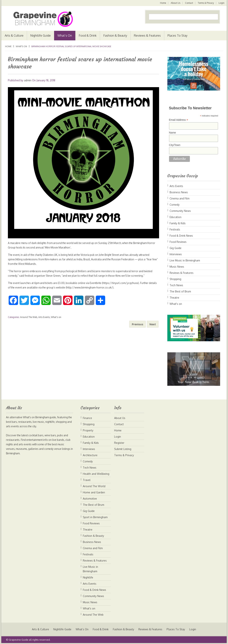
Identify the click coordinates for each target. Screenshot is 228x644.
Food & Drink (88, 35)
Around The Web (29, 317)
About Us (175, 3)
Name (173, 133)
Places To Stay (177, 35)
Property (88, 430)
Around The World (94, 486)
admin (28, 80)
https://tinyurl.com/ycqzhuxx (125, 283)
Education (176, 217)
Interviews (176, 254)
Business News (179, 192)
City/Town (175, 145)
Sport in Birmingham (95, 517)
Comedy (175, 205)
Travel (87, 480)
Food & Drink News (181, 236)
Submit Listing (123, 449)
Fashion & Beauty (115, 35)
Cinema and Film (180, 198)
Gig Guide (176, 248)
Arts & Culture (14, 35)
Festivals (175, 229)
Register (119, 443)
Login (222, 3)
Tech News (176, 285)
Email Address (179, 120)
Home (162, 3)
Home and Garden (94, 492)
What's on (21, 46)
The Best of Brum (180, 291)
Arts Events (44, 317)
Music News (177, 267)
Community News (180, 211)
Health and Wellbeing (96, 474)
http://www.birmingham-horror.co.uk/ (101, 287)
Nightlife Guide (40, 35)
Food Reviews (178, 242)
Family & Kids (178, 223)
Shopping (175, 279)
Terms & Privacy (206, 3)
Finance (87, 418)
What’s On (65, 35)
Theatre (174, 298)
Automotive (90, 499)
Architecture (90, 455)
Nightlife (88, 577)
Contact (189, 3)
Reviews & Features (147, 35)
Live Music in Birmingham (185, 260)
